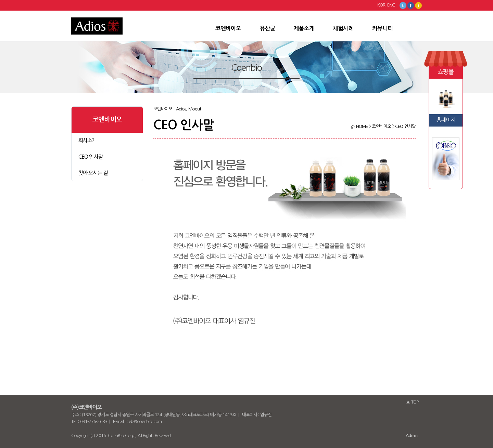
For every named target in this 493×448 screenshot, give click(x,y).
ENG (391, 5)
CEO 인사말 (91, 157)
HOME (359, 126)
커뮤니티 (382, 28)
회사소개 (87, 140)
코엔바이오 (228, 28)
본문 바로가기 (0, 11)
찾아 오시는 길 (93, 173)
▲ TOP (412, 402)
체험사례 (343, 28)
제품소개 (304, 28)
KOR (381, 5)
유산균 (268, 28)
